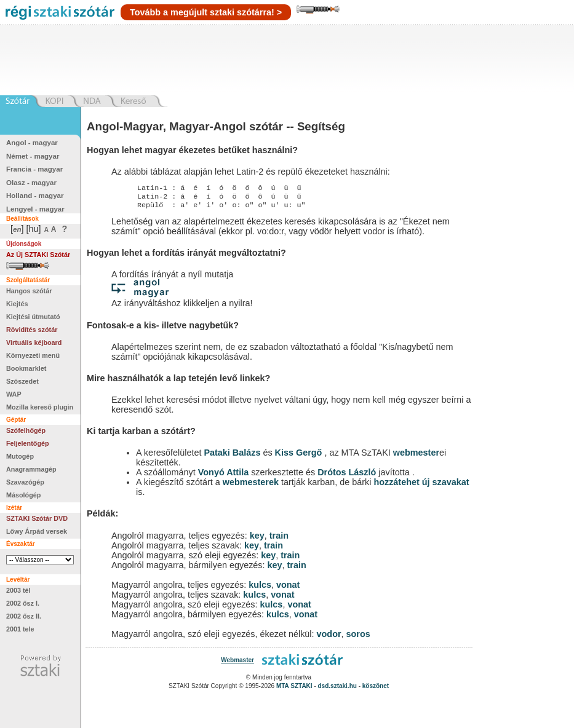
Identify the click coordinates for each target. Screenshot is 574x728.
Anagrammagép (31, 469)
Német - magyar (33, 156)
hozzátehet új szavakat (421, 486)
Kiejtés (17, 304)
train (279, 539)
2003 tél (18, 590)
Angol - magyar (32, 143)
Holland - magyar (35, 196)
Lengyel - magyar (35, 209)
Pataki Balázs (233, 456)
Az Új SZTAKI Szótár (38, 255)
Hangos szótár (29, 291)
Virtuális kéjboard (34, 342)
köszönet (376, 690)
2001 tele (20, 629)
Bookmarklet (26, 368)
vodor (329, 638)
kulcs (260, 588)
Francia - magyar (34, 169)
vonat (288, 588)
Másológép (23, 495)
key (257, 539)
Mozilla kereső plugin (40, 407)
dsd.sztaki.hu (337, 690)
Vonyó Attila (223, 476)
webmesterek (251, 486)
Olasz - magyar (31, 183)
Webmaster (237, 664)
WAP (14, 394)
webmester (416, 456)
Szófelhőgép (26, 430)
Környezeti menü (33, 355)
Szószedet (22, 381)
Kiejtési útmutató (33, 317)
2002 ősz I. (23, 603)
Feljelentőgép (28, 443)
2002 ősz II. (24, 616)
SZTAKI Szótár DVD (37, 518)
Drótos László (347, 476)
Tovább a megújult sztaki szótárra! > (206, 12)
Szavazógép (25, 482)
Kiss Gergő (300, 456)
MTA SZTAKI (294, 690)
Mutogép (20, 456)
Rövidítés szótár (32, 330)
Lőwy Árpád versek (37, 531)
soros (358, 638)
